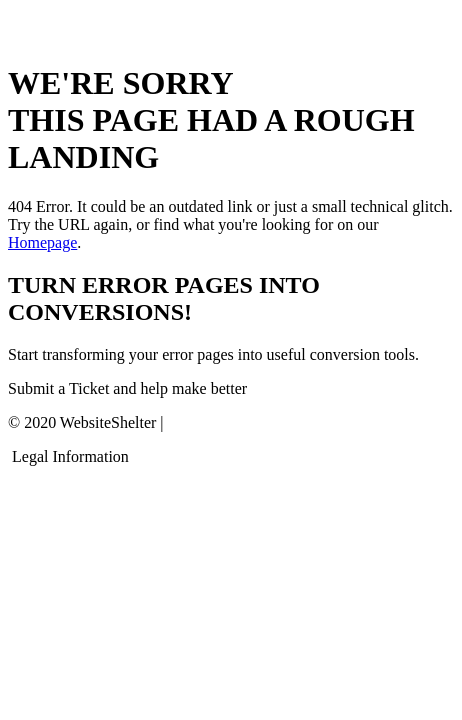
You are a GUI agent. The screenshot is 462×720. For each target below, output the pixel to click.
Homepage (42, 242)
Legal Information (70, 456)
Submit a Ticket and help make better (127, 388)
